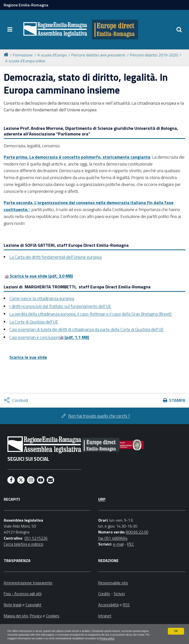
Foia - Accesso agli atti (23, 594)
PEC (131, 544)
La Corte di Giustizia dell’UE (34, 322)
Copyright (33, 605)
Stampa (177, 400)
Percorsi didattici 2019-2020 (154, 55)
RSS (126, 605)
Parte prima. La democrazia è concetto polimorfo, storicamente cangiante (77, 157)
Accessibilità (108, 605)
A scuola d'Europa (52, 55)
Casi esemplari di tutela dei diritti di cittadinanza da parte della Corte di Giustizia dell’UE (87, 329)
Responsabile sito (113, 583)
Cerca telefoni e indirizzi (24, 544)
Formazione (23, 55)
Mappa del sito (16, 616)
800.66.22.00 (137, 532)
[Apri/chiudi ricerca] (179, 30)
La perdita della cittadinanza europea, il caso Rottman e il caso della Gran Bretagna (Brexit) (90, 314)
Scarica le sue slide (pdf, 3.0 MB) (39, 276)
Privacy (36, 616)
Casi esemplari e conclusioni (34, 337)
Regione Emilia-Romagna (26, 5)
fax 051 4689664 (113, 538)
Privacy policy (34, 638)
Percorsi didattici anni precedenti (98, 55)
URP (102, 499)
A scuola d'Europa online (25, 61)
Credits (104, 594)
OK (176, 625)
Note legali (13, 605)
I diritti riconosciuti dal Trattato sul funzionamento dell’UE (60, 306)
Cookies (53, 616)
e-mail (118, 544)
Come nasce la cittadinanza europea (42, 298)
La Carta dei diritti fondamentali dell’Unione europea (55, 257)
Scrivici (119, 594)
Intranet (105, 616)
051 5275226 (36, 538)
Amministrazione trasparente (28, 583)
